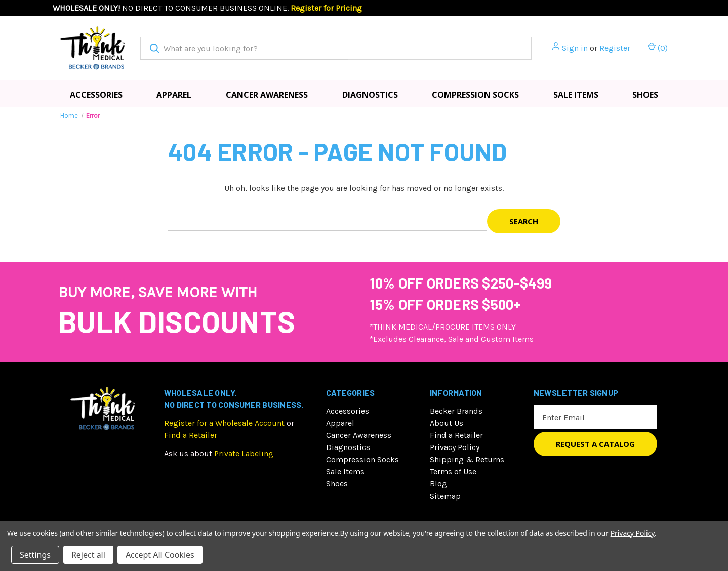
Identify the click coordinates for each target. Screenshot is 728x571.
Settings (35, 555)
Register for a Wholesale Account (224, 423)
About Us (447, 423)
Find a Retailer (191, 435)
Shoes (645, 95)
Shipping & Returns (467, 459)
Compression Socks (475, 95)
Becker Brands (456, 411)
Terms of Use (453, 472)
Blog (438, 484)
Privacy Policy (455, 447)
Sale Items (576, 95)
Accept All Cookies (160, 555)
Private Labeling (244, 453)
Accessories (96, 95)
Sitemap (445, 496)
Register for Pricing (326, 8)
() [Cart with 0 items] (658, 47)
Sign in (575, 48)
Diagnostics (370, 95)
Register (615, 48)
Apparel (174, 95)
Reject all (88, 555)
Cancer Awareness (267, 95)
